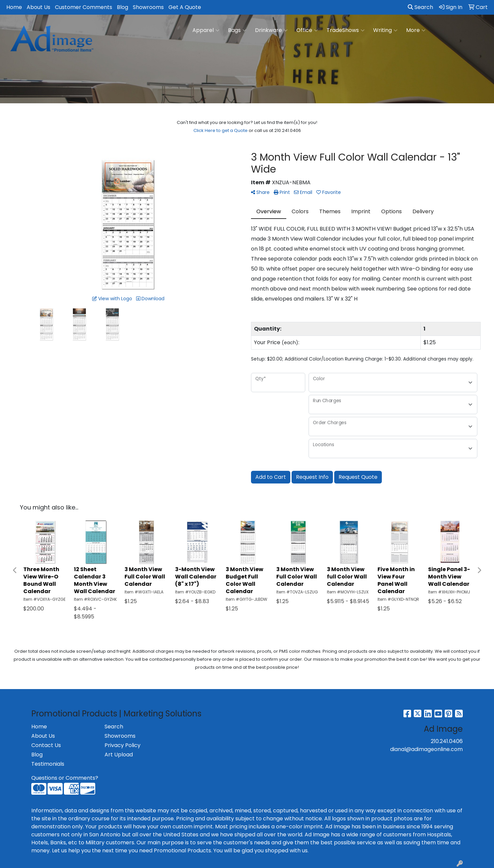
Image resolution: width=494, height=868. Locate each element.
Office (307, 30)
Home (14, 7)
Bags (237, 30)
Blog (123, 7)
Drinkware (271, 30)
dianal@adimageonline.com (426, 749)
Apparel (206, 30)
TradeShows (346, 30)
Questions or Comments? (65, 778)
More (416, 30)
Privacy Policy (123, 745)
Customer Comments (84, 7)
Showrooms (148, 7)
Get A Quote (185, 7)
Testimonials (48, 764)
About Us (38, 7)
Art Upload (119, 755)
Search (420, 7)
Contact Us (46, 745)
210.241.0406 (447, 741)
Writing (385, 30)
